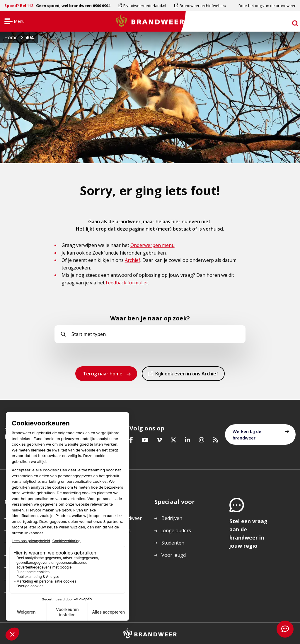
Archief (133, 260)
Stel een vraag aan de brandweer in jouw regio (248, 533)
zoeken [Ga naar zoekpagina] (285, 22)
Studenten (173, 543)
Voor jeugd (174, 555)
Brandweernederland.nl (145, 6)
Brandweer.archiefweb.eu (203, 6)
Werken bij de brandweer (247, 435)
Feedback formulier (127, 283)
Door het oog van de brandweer (267, 6)
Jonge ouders (176, 530)
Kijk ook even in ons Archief (187, 375)
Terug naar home (103, 374)
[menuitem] (144, 6)
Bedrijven (172, 518)
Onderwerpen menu (152, 245)
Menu (14, 22)
